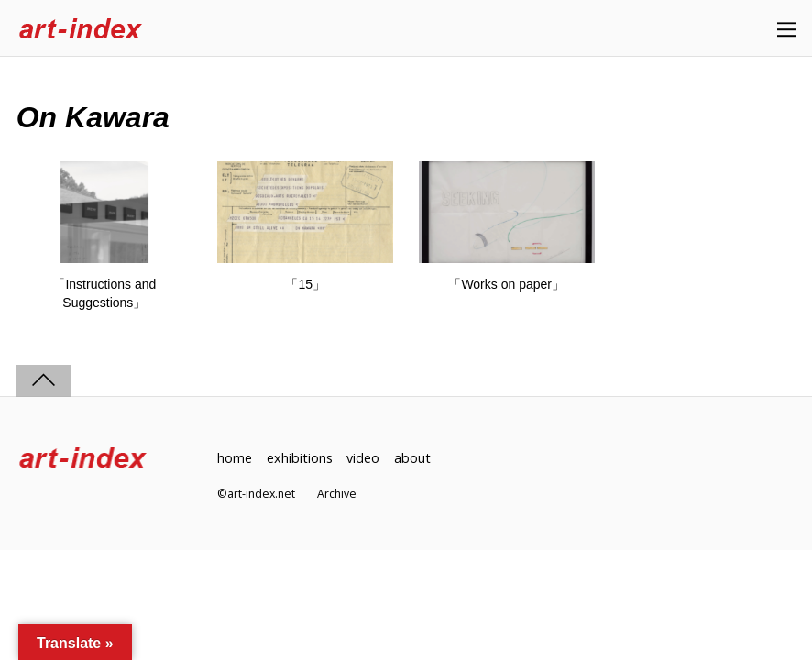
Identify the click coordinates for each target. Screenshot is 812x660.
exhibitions (300, 458)
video (363, 458)
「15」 (305, 284)
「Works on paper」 (506, 284)
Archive (337, 494)
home (235, 458)
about (412, 458)
